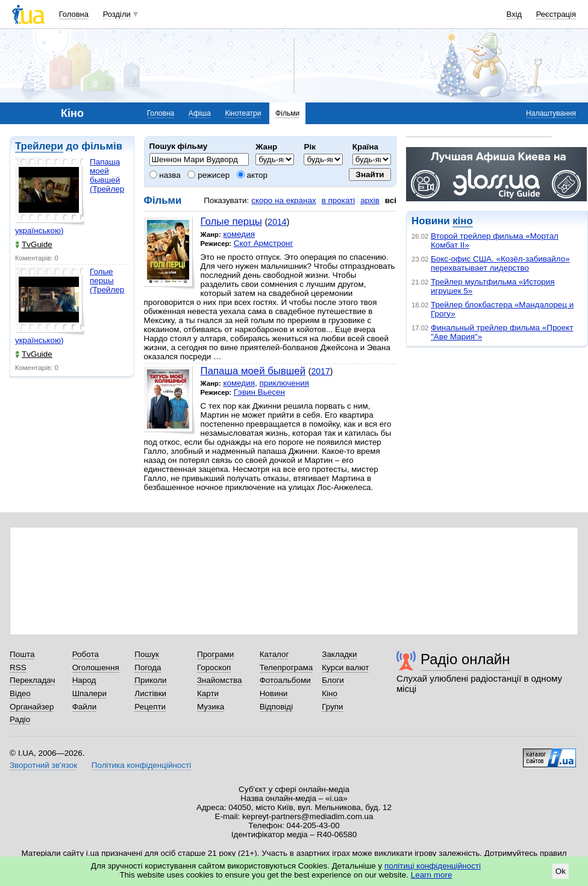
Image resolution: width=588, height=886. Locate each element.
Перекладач (32, 680)
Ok (561, 871)
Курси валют (345, 668)
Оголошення (96, 668)
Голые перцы (231, 222)
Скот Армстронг (264, 243)
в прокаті (339, 200)
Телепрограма (286, 668)
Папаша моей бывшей (253, 371)
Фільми (287, 113)
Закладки (339, 654)
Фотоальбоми (285, 680)
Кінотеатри (243, 113)
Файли (85, 707)
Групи (332, 707)
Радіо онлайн (465, 659)
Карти (208, 693)
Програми (215, 654)
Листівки (150, 693)
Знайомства (220, 680)
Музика (211, 707)
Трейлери (39, 146)
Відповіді (277, 707)
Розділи (117, 14)
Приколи (150, 680)
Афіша (200, 113)
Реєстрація (556, 14)
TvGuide (34, 244)
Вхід (514, 14)
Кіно (330, 693)
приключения (284, 383)
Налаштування (551, 113)
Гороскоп (214, 668)
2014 (277, 222)
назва (165, 175)
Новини (274, 693)
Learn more (432, 875)
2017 (320, 371)
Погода (148, 668)
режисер (208, 175)
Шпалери (89, 693)
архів (370, 200)
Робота (86, 654)
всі (391, 200)
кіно (462, 221)
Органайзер (32, 707)
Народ (84, 680)
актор (252, 175)
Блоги (333, 680)
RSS (18, 668)
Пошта (22, 654)
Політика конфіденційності (141, 765)
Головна (74, 14)
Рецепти (150, 707)
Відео (20, 693)
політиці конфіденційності (433, 866)
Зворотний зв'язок (43, 765)
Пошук (147, 654)
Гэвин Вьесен (259, 392)
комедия (239, 234)
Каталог (274, 654)
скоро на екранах (283, 200)
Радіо (20, 719)
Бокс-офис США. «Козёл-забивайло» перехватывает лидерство (500, 263)
